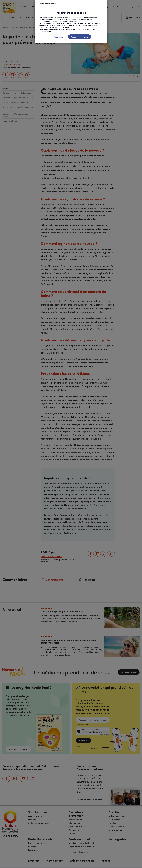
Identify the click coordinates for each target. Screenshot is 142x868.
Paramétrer (59, 37)
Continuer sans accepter (49, 4)
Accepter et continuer (80, 37)
